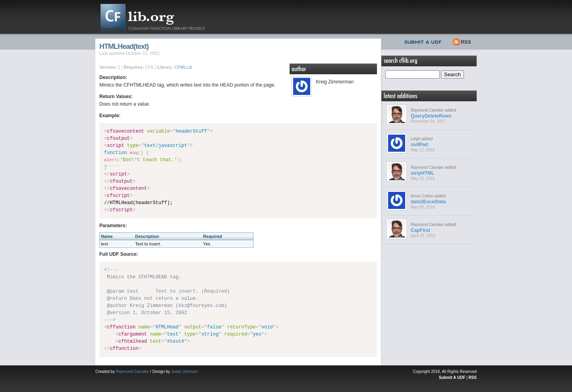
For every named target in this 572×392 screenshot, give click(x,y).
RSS (463, 41)
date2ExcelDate (428, 202)
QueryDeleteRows (431, 116)
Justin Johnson (185, 372)
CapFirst (420, 230)
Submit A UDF (452, 378)
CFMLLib (183, 67)
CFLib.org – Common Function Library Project (159, 17)
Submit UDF (425, 41)
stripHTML (422, 173)
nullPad (419, 145)
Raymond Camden (132, 372)
